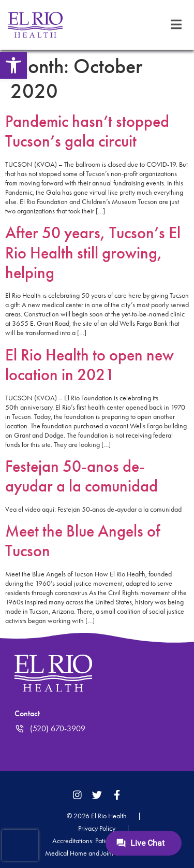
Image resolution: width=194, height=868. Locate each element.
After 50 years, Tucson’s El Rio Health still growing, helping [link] (93, 253)
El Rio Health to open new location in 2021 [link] (89, 365)
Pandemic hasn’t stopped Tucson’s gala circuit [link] (87, 131)
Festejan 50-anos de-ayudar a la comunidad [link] (81, 476)
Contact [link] (27, 713)
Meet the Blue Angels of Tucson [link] (83, 541)
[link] (13, 65)
